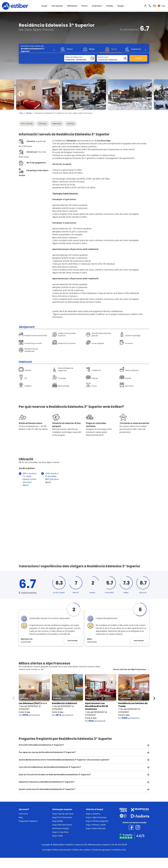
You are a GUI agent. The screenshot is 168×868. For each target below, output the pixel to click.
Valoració (57, 124)
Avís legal (46, 850)
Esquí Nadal (58, 821)
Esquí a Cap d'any (61, 832)
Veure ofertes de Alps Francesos (130, 669)
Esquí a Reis (58, 836)
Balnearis (72, 6)
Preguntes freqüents (28, 821)
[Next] (145, 50)
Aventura (97, 6)
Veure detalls (72, 641)
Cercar (138, 58)
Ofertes (71, 124)
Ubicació (43, 124)
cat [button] (162, 6)
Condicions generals (101, 850)
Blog (21, 817)
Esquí (44, 6)
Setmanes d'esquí (61, 828)
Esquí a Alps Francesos (96, 817)
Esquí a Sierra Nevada (96, 828)
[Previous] (54, 50)
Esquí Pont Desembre (62, 817)
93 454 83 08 (121, 845)
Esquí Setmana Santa (62, 825)
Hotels (109, 6)
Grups (121, 6)
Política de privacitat (62, 850)
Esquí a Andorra (93, 814)
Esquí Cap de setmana (63, 814)
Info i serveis (27, 124)
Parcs (84, 6)
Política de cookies (81, 850)
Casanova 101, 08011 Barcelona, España (92, 845)
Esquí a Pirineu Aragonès (97, 821)
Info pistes (57, 6)
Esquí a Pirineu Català (96, 825)
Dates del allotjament (74, 57)
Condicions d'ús (119, 850)
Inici (21, 113)
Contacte (23, 814)
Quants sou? (103, 57)
